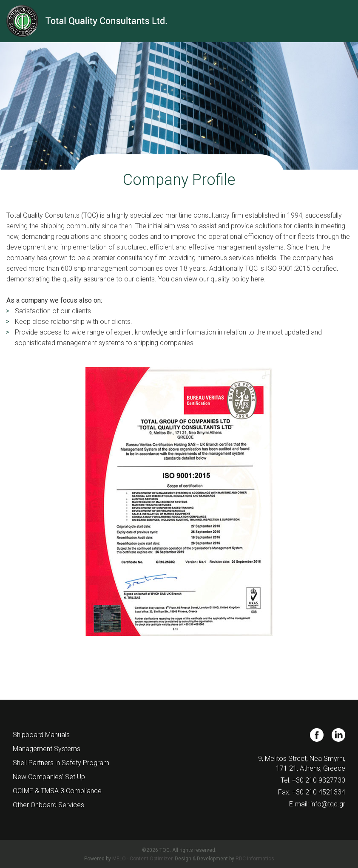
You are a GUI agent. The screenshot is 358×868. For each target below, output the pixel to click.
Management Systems (47, 749)
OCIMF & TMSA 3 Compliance (57, 791)
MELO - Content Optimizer (142, 859)
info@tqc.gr (328, 804)
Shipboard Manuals (41, 735)
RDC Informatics (255, 859)
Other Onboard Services (48, 805)
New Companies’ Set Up (49, 777)
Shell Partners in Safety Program (61, 763)
